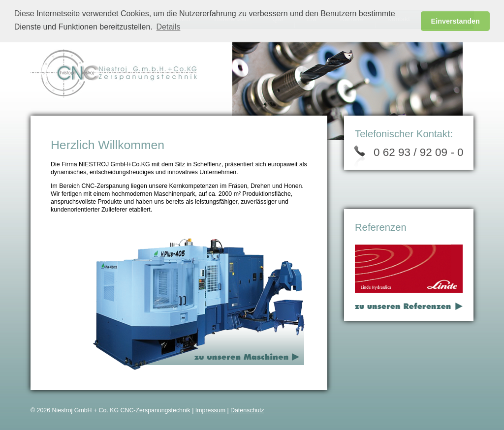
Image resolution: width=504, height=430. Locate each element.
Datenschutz (247, 410)
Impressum (210, 410)
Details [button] (169, 27)
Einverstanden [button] (456, 21)
